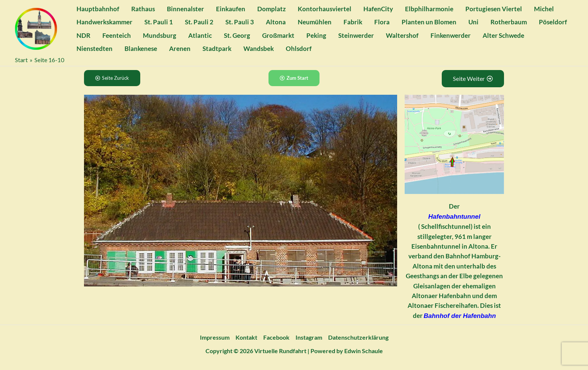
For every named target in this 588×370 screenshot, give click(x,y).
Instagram (309, 337)
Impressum (215, 337)
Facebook (276, 337)
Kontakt (246, 337)
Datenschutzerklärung (358, 337)
